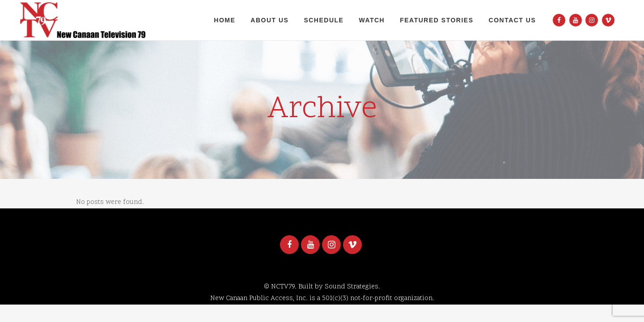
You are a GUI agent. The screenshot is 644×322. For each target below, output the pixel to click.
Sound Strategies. (352, 287)
